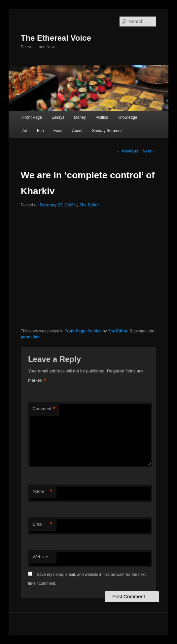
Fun (40, 131)
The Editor (89, 205)
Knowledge (127, 117)
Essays (58, 117)
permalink (30, 337)
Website (40, 557)
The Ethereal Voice (56, 38)
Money (80, 117)
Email (43, 524)
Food (58, 131)
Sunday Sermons (107, 131)
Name (43, 492)
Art (25, 131)
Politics (102, 117)
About (77, 131)
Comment (44, 409)
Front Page (32, 117)
